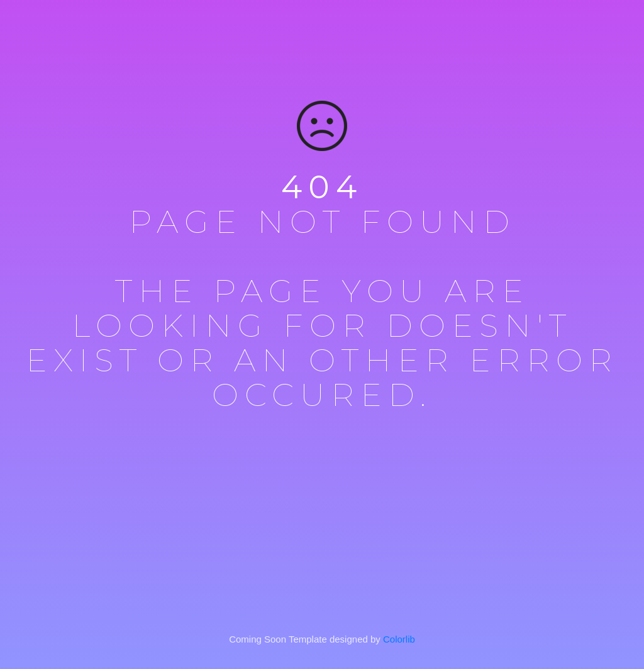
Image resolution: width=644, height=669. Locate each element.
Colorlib (399, 639)
